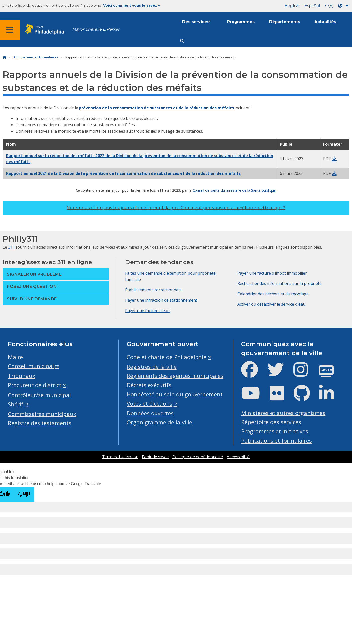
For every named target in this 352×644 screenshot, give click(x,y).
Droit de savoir (155, 457)
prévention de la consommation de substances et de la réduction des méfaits (156, 108)
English (292, 6)
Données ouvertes (150, 413)
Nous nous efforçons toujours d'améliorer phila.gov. (176, 208)
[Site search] (182, 41)
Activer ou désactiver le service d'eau (271, 304)
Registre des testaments (40, 423)
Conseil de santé (206, 190)
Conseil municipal (31, 366)
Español (312, 6)
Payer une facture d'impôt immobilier (272, 273)
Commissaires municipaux (42, 414)
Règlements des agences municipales (175, 376)
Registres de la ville (152, 367)
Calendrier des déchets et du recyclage (273, 294)
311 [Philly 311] (12, 247)
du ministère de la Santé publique (248, 190)
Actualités (325, 22)
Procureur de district (35, 385)
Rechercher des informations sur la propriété (280, 283)
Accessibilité (238, 457)
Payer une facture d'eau (147, 311)
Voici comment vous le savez (132, 5)
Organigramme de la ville (159, 422)
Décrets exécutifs (149, 385)
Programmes (241, 22)
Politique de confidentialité (198, 457)
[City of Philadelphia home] (46, 29)
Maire (15, 357)
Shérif (16, 404)
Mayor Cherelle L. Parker (96, 29)
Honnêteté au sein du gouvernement (175, 394)
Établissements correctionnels (153, 290)
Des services (196, 22)
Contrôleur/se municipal (39, 395)
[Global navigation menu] (10, 30)
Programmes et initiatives (275, 431)
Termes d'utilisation (120, 457)
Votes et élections (150, 403)
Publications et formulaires (36, 57)
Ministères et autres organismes (283, 413)
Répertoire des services (271, 422)
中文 (329, 6)
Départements (285, 22)
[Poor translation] (24, 494)
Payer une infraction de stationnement (161, 300)
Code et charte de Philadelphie (167, 357)
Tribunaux (22, 376)
